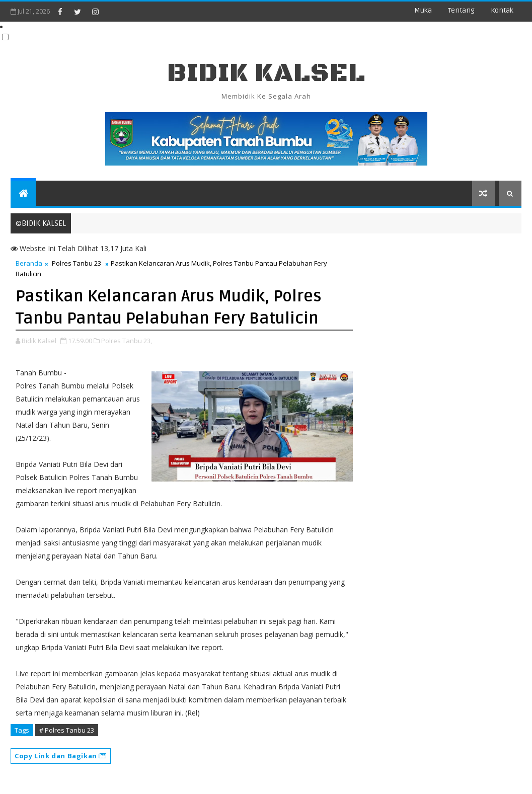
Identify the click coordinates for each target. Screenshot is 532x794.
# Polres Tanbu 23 (67, 730)
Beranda (29, 263)
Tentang (461, 10)
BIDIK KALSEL (266, 73)
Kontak (502, 10)
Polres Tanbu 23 (77, 263)
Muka (423, 10)
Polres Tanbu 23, (127, 341)
